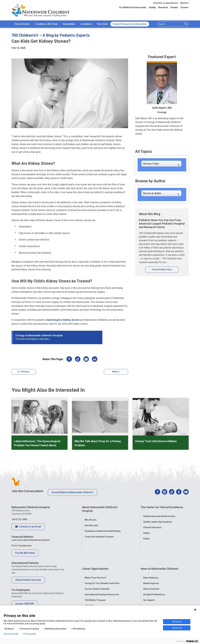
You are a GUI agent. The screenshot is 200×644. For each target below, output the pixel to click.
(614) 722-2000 (19, 519)
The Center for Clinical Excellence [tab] (162, 507)
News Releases (151, 554)
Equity (146, 535)
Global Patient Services (28, 580)
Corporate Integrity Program (99, 533)
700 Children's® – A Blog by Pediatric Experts (51, 35)
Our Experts (149, 577)
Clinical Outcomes (152, 524)
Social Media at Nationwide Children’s (72, 492)
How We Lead (91, 522)
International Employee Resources (102, 571)
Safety (146, 530)
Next (116, 372)
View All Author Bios (162, 270)
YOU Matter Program (95, 577)
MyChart (184, 3)
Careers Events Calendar (97, 565)
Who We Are (91, 517)
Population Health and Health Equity (103, 528)
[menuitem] (22, 24)
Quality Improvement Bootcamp (159, 513)
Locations (86, 24)
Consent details (11, 634)
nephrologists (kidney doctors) (64, 320)
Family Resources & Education (130, 24)
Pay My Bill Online (25, 553)
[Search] (171, 24)
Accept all (177, 622)
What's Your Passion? (95, 554)
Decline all (177, 628)
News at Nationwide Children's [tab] (160, 549)
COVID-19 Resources (95, 588)
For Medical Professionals (133, 7)
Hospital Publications (154, 571)
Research (163, 7)
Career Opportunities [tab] (95, 549)
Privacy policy (30, 634)
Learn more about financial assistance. (31, 540)
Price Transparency (21, 546)
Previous (24, 372)
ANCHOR (89, 582)
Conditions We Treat (46, 24)
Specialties (69, 24)
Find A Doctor (22, 24)
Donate (174, 7)
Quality (152, 7)
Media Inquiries (151, 560)
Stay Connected (151, 565)
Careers (184, 7)
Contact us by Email (28, 527)
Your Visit (102, 24)
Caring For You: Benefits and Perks (102, 560)
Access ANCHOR (25, 604)
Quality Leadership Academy (158, 519)
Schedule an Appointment (165, 3)
